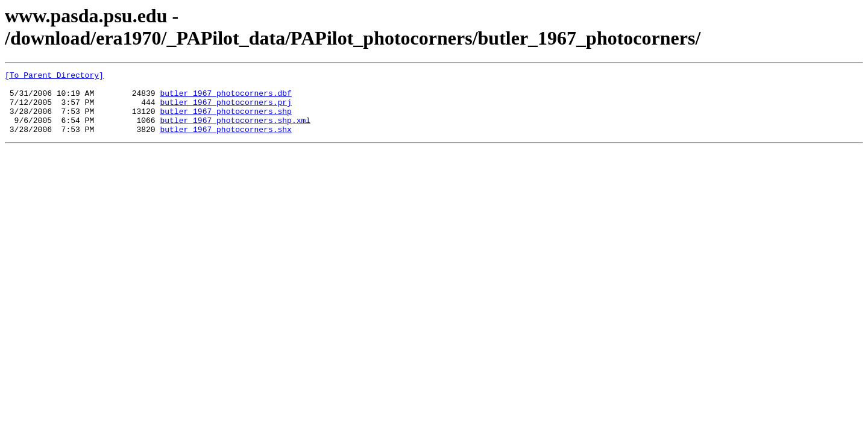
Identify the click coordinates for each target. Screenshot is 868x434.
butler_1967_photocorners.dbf (225, 98)
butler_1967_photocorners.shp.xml (235, 131)
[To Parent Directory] (54, 77)
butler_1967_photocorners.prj (225, 109)
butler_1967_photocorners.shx (225, 142)
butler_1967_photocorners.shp (225, 120)
